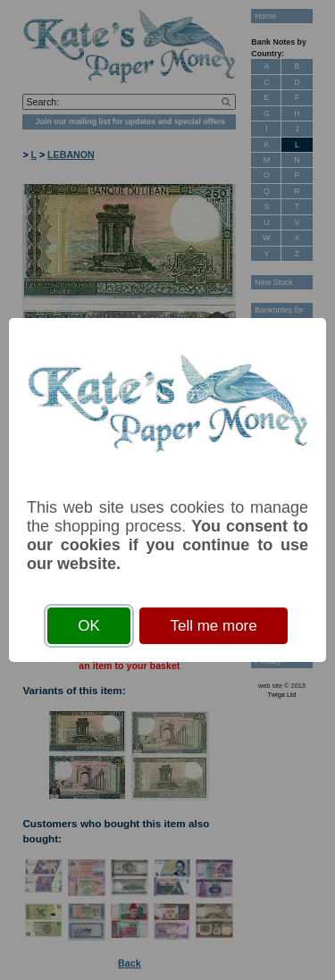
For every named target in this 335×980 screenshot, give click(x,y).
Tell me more (213, 626)
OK (89, 626)
